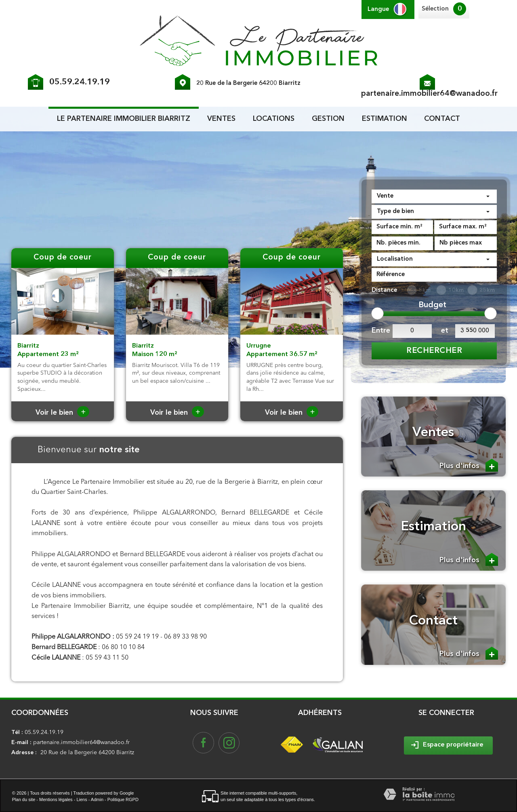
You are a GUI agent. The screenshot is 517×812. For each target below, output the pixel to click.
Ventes (221, 119)
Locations (274, 119)
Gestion (328, 119)
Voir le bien (62, 413)
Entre (380, 331)
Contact (442, 119)
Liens (82, 799)
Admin (97, 799)
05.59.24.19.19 (80, 82)
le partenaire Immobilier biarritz (124, 119)
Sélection (435, 9)
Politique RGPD (123, 799)
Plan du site (24, 799)
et (445, 331)
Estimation (385, 119)
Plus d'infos (469, 465)
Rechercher (434, 351)
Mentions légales (56, 799)
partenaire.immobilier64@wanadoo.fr (429, 94)
